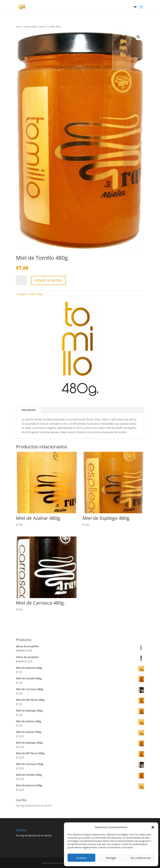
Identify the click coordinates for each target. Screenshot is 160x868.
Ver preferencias (141, 858)
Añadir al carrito (48, 280)
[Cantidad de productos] (21, 280)
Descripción (29, 410)
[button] (153, 827)
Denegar (111, 858)
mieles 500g (30, 27)
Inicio (19, 27)
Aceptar (82, 858)
